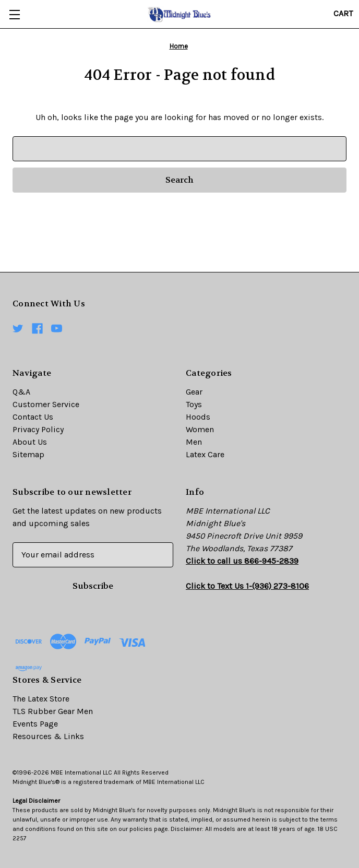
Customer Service (46, 404)
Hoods (198, 417)
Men (194, 442)
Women (200, 429)
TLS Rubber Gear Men (53, 711)
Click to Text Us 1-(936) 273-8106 (247, 586)
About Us (30, 442)
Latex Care (205, 454)
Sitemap (28, 454)
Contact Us (33, 417)
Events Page (35, 724)
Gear (194, 392)
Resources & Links (48, 736)
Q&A (21, 392)
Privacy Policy (38, 429)
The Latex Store (41, 699)
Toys (194, 404)
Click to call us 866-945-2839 (242, 561)
